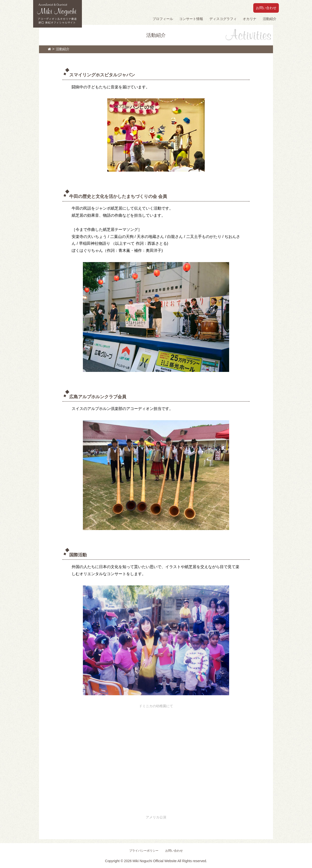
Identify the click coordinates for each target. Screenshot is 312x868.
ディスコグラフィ (223, 19)
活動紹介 (270, 19)
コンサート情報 (191, 19)
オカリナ (250, 19)
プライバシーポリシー (144, 851)
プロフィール (163, 19)
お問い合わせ (266, 8)
